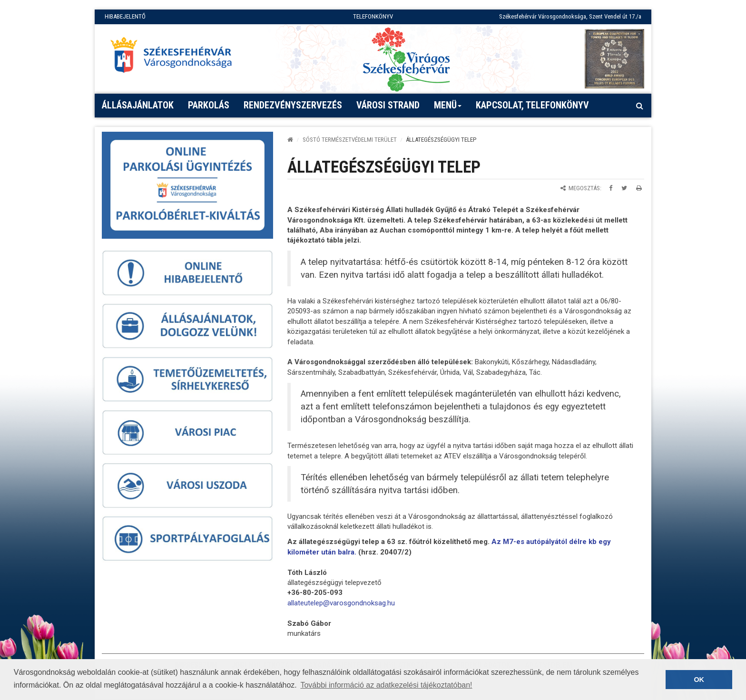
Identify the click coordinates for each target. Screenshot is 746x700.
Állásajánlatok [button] (138, 105)
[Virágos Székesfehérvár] (406, 59)
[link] (341, 603)
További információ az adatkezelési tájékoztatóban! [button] (386, 685)
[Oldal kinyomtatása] (639, 188)
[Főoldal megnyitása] (176, 58)
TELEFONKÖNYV (373, 16)
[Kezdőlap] (290, 140)
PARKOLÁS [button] (209, 105)
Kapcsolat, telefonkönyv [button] (532, 105)
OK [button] (699, 680)
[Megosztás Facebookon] (611, 188)
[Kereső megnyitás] (639, 106)
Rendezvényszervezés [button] (293, 105)
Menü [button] (448, 108)
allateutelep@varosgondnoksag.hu (341, 603)
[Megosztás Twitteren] (624, 188)
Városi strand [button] (388, 105)
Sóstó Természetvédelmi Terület (350, 140)
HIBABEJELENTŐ (125, 16)
